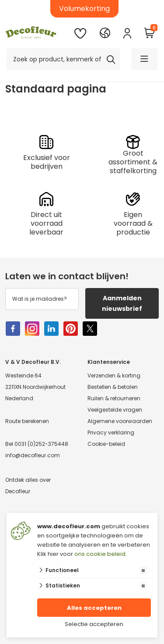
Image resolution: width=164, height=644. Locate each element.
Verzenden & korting (114, 375)
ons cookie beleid (100, 554)
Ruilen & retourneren (114, 398)
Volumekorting (84, 9)
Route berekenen (27, 421)
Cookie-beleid (106, 444)
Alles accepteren (94, 608)
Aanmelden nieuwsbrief (122, 303)
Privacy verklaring (111, 432)
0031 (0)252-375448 (41, 444)
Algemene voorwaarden (120, 421)
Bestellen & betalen (113, 387)
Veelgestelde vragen (115, 410)
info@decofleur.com (33, 455)
